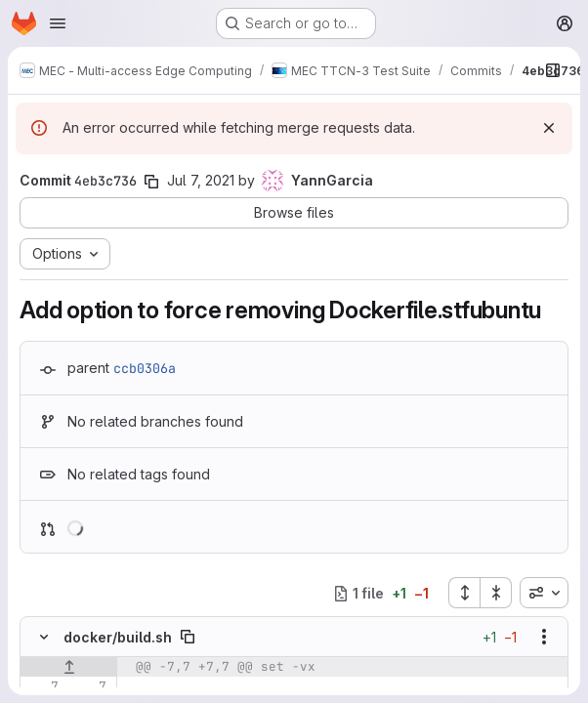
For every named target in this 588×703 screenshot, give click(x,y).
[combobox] (544, 593)
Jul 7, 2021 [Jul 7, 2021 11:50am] (201, 180)
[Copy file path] (188, 637)
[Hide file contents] (44, 637)
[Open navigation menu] (58, 23)
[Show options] (544, 637)
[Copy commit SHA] (151, 182)
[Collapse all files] (496, 593)
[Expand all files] (464, 593)
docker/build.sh (118, 637)
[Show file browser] (553, 70)
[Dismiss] (549, 128)
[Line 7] (42, 686)
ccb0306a (145, 368)
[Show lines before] (69, 667)
